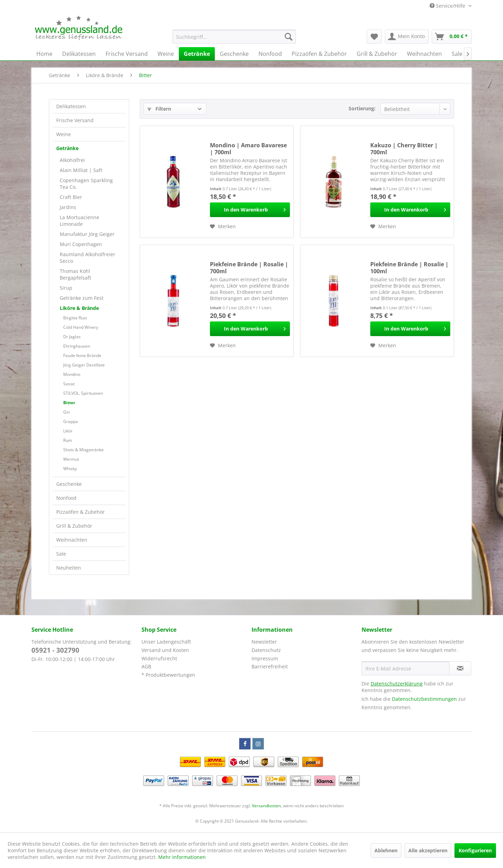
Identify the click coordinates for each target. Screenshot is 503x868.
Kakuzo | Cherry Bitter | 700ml (404, 149)
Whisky (70, 469)
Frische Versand (75, 120)
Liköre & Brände (79, 308)
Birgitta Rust (75, 318)
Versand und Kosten (165, 650)
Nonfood (66, 498)
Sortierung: (362, 108)
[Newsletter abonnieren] (460, 668)
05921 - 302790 (55, 650)
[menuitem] (234, 37)
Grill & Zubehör (74, 526)
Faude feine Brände (82, 355)
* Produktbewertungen (168, 675)
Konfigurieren (475, 850)
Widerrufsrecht (159, 658)
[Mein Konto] (407, 37)
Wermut (71, 459)
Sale (61, 554)
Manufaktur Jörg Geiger (87, 234)
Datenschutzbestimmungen (424, 699)
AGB (146, 666)
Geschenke (69, 484)
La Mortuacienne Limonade (79, 221)
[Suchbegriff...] (234, 37)
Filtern (159, 109)
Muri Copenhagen (81, 244)
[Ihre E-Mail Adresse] (406, 668)
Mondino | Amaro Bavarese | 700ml (248, 149)
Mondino (72, 374)
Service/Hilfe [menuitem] (448, 6)
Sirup (66, 288)
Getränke (67, 148)
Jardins (68, 207)
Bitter (69, 403)
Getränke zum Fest (82, 298)
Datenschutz (266, 650)
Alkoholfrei (72, 160)
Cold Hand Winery (81, 327)
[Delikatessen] (79, 54)
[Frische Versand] (127, 54)
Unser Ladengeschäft (166, 642)
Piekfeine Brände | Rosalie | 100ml (409, 268)
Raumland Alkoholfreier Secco (88, 258)
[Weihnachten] (424, 54)
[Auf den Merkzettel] (223, 227)
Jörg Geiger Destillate (84, 365)
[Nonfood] (270, 54)
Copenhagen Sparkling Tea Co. (86, 184)
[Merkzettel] (374, 37)
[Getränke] (197, 54)
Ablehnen (386, 850)
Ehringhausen (77, 346)
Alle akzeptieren (428, 850)
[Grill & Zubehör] (377, 54)
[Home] (44, 54)
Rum (68, 440)
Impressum (265, 658)
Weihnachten (72, 540)
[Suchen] (289, 37)
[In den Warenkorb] (250, 210)
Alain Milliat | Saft (81, 170)
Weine (64, 134)
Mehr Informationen (182, 857)
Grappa (71, 421)
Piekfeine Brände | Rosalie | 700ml (249, 268)
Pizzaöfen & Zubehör (81, 512)
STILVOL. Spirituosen (83, 393)
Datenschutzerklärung (397, 684)
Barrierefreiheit (270, 666)
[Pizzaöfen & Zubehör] (319, 54)
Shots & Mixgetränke (83, 450)
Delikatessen (71, 106)
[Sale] (457, 54)
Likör (68, 431)
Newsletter (264, 642)
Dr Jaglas (72, 337)
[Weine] (166, 54)
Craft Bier (71, 197)
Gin (67, 412)
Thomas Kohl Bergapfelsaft (75, 274)
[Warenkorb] (452, 37)
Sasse (69, 384)
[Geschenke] (234, 54)
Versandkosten (266, 806)
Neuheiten (69, 568)
